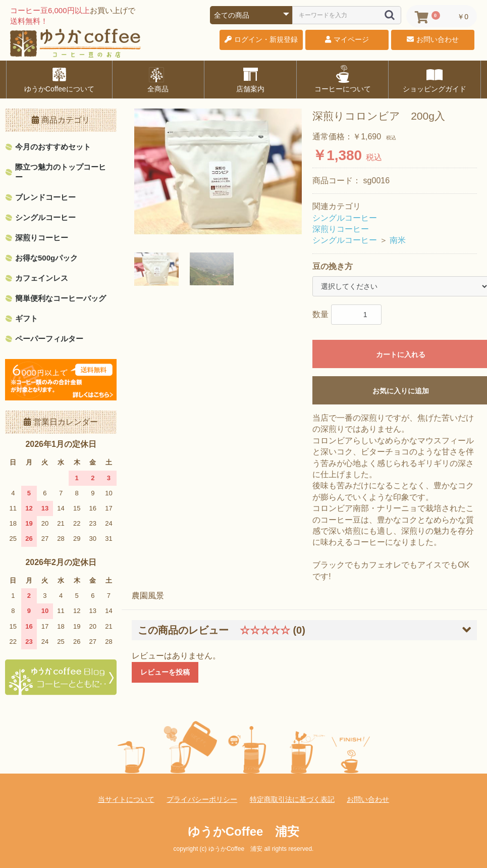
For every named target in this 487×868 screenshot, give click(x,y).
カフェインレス (42, 278)
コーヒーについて (343, 79)
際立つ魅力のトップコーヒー (61, 172)
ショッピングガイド (435, 79)
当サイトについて (126, 799)
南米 (398, 240)
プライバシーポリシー (202, 799)
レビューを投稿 (165, 672)
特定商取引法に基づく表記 (292, 799)
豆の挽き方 (333, 266)
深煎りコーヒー (42, 238)
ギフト (26, 318)
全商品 (158, 79)
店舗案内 (250, 79)
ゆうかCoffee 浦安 (244, 831)
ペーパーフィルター (49, 339)
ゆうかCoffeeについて (59, 79)
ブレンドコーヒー (45, 197)
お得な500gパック (46, 258)
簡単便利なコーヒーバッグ (61, 298)
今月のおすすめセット (53, 147)
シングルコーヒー (45, 217)
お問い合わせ (368, 799)
